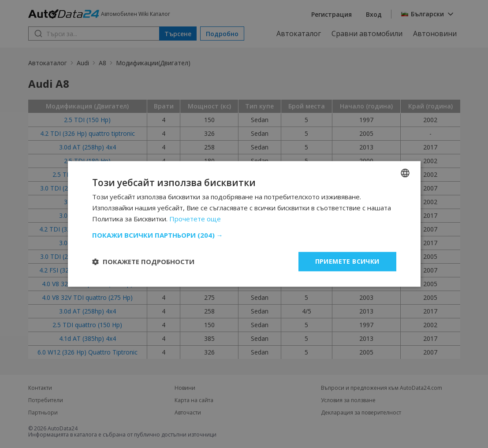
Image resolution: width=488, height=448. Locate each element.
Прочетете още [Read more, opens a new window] (195, 219)
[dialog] (244, 224)
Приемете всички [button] (347, 261)
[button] (244, 235)
